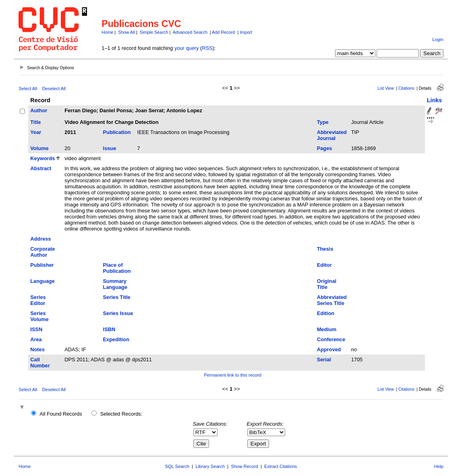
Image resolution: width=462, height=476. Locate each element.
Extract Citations (281, 466)
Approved (329, 349)
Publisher (42, 265)
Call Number (40, 363)
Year (36, 132)
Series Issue (118, 313)
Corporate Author (42, 252)
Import (246, 32)
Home (107, 32)
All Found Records (61, 414)
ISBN (109, 329)
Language (42, 281)
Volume (39, 148)
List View (386, 88)
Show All (126, 32)
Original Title (327, 284)
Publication (117, 132)
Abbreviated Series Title (332, 300)
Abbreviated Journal (332, 135)
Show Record (245, 466)
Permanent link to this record (232, 375)
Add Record (223, 32)
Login (438, 39)
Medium (327, 329)
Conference (331, 339)
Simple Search (154, 32)
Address (40, 239)
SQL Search (177, 466)
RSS (207, 48)
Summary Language (115, 284)
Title (35, 122)
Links (435, 100)
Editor (324, 265)
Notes (37, 349)
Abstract (41, 168)
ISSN (36, 329)
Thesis (325, 249)
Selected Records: (121, 414)
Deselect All (54, 89)
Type (323, 122)
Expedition (116, 339)
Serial (324, 360)
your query (186, 48)
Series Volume (39, 316)
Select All (28, 89)
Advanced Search (190, 32)
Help (439, 466)
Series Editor (38, 300)
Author (39, 110)
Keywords (42, 158)
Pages (325, 148)
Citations (406, 88)
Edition (326, 313)
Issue (110, 148)
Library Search (210, 466)
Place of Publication (117, 268)
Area (36, 339)
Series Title (117, 297)
